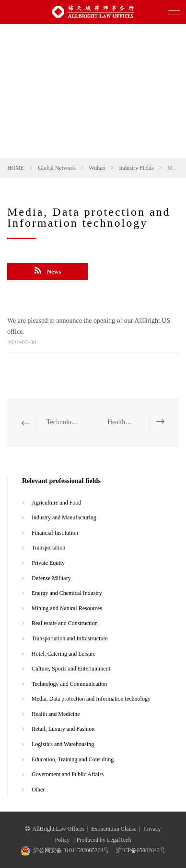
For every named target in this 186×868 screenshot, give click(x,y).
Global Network (57, 168)
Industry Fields (136, 168)
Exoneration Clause (114, 829)
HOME (16, 168)
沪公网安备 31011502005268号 (71, 850)
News (48, 271)
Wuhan (97, 168)
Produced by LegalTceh (104, 840)
